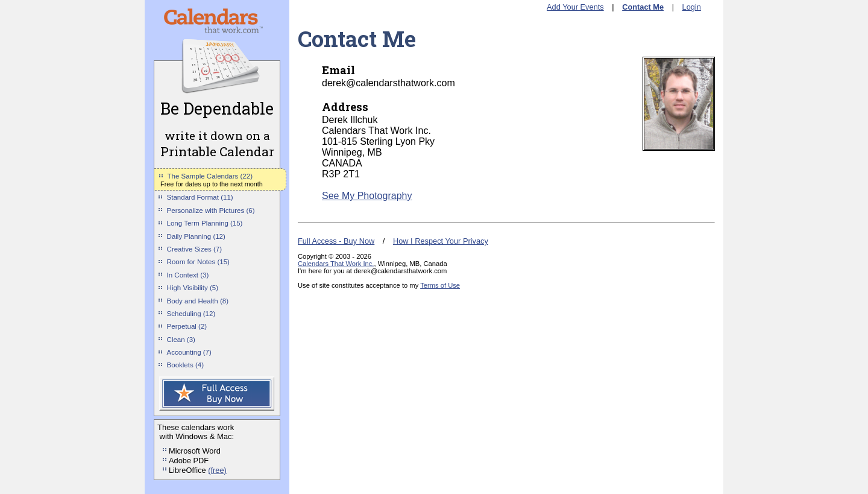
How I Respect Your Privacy (441, 241)
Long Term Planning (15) (205, 223)
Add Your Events (575, 7)
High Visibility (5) (193, 288)
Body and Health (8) (198, 301)
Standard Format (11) (200, 197)
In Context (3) (188, 275)
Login (692, 7)
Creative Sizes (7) (195, 249)
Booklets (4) (185, 365)
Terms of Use (440, 285)
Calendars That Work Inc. (336, 264)
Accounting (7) (189, 352)
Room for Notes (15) (198, 262)
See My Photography (367, 196)
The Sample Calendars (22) (210, 176)
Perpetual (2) (187, 326)
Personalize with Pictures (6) (211, 211)
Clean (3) (181, 340)
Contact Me (643, 7)
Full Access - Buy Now (336, 241)
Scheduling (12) (191, 314)
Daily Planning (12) (196, 236)
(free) (217, 470)
